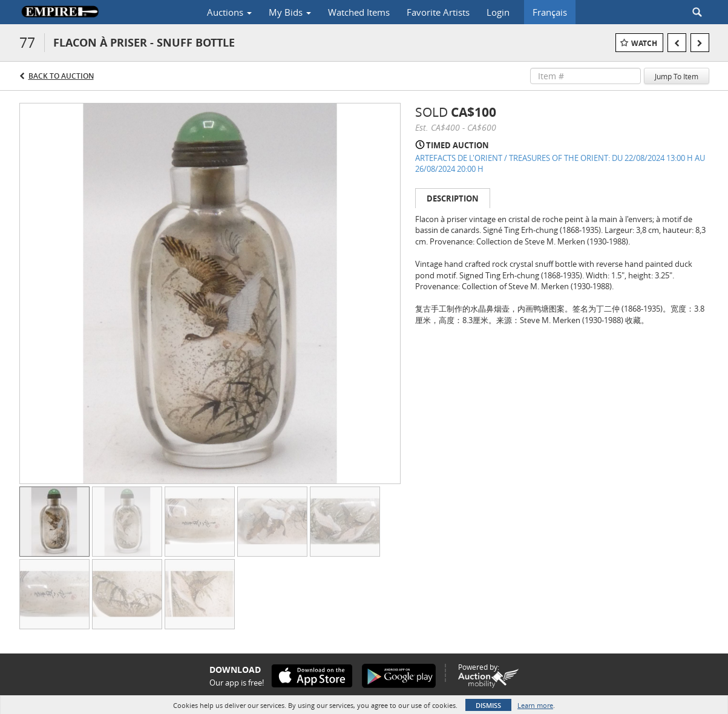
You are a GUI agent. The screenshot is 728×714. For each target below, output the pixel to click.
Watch (644, 43)
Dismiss (488, 705)
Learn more (535, 705)
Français (550, 12)
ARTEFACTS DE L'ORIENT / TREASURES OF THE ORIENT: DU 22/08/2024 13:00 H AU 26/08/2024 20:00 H (560, 164)
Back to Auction (61, 76)
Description (453, 198)
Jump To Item (677, 76)
